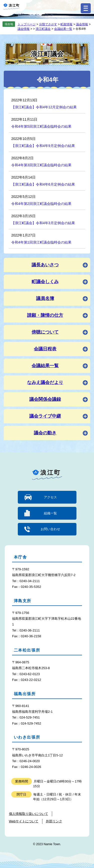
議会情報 (82, 24)
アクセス (50, 497)
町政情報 (66, 24)
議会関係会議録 (45, 399)
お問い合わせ (50, 529)
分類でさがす (48, 24)
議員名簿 (45, 298)
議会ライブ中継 (45, 416)
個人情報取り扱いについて (29, 814)
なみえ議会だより (45, 382)
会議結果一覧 (63, 29)
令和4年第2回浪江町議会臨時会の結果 (41, 204)
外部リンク (54, 821)
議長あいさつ (45, 265)
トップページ (27, 24)
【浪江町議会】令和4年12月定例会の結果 (44, 107)
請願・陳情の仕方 (45, 315)
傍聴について (45, 332)
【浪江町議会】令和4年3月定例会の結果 (43, 223)
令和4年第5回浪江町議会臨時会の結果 (41, 126)
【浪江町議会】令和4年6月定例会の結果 (43, 184)
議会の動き (45, 433)
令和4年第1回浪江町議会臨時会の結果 (41, 242)
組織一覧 (50, 513)
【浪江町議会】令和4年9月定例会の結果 (43, 146)
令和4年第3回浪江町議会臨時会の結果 (41, 165)
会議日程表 (45, 349)
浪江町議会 (43, 29)
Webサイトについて (24, 821)
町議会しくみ (45, 282)
